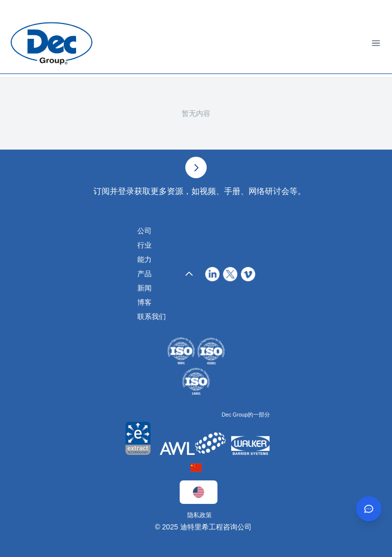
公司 (144, 231)
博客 (144, 302)
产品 (144, 274)
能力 (144, 259)
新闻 (144, 288)
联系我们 (152, 317)
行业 (144, 245)
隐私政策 (200, 515)
